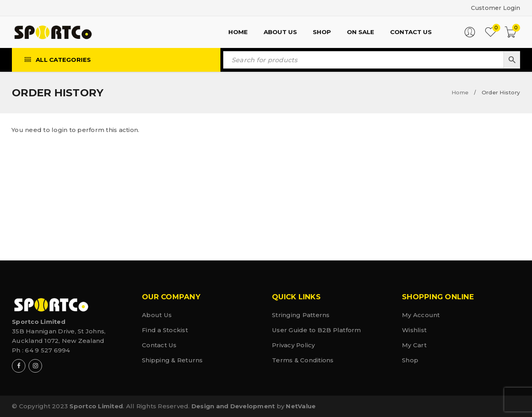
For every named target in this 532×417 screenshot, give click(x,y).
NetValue (301, 406)
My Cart (414, 345)
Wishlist (414, 330)
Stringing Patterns (301, 315)
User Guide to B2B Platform (317, 330)
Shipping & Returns (172, 360)
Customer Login (495, 8)
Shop (410, 360)
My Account (421, 315)
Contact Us (159, 345)
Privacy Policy (294, 345)
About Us (157, 315)
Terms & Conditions (303, 360)
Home (460, 92)
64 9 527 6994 (47, 350)
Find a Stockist (165, 330)
